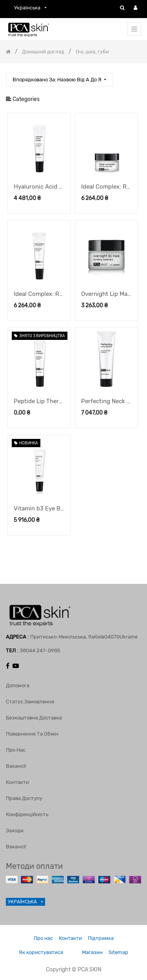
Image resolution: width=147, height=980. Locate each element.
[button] (59, 80)
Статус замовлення (30, 702)
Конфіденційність (27, 814)
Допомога (18, 685)
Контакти (17, 782)
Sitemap (118, 952)
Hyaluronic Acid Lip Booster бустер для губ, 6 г (39, 187)
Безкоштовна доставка (34, 718)
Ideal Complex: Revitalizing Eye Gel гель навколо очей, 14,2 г (39, 294)
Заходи (15, 830)
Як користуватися (41, 952)
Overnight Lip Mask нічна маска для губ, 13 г (106, 294)
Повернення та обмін (32, 734)
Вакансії (16, 766)
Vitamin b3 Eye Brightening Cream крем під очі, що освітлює (39, 508)
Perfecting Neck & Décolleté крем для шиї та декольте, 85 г (106, 401)
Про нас (16, 750)
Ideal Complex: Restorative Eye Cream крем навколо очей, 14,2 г (106, 187)
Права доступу (24, 798)
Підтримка (101, 938)
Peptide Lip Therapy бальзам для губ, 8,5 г (39, 401)
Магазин (92, 952)
